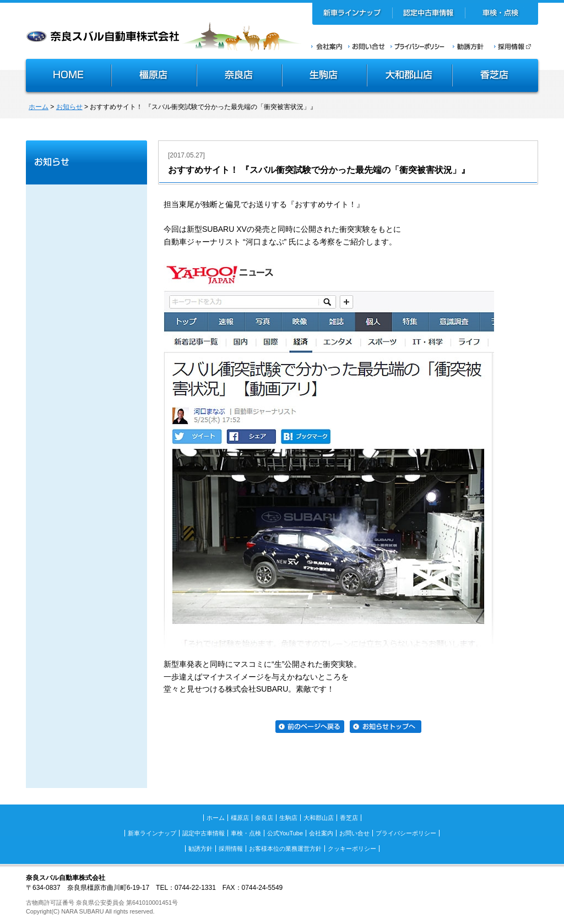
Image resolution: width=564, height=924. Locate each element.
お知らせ (69, 107)
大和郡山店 (410, 77)
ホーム (39, 107)
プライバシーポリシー (417, 46)
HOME (67, 77)
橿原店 (154, 77)
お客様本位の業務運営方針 (285, 849)
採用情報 (516, 46)
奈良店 (240, 77)
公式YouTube (285, 833)
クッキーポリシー (352, 849)
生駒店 (325, 77)
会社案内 (327, 46)
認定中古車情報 (429, 14)
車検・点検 (501, 14)
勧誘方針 (467, 46)
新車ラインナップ (352, 14)
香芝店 (496, 77)
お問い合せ (367, 46)
